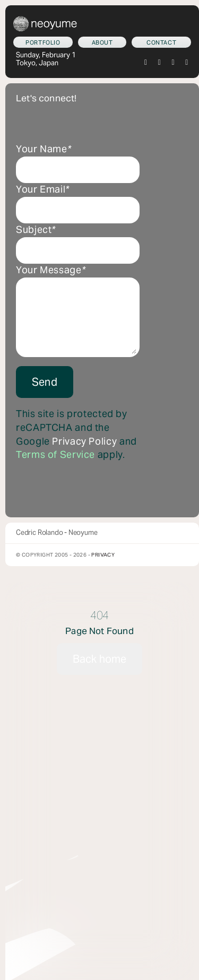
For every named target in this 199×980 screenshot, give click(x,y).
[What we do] (43, 42)
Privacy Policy (84, 441)
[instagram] (160, 63)
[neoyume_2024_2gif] (45, 20)
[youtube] (187, 63)
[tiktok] (174, 63)
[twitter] (146, 63)
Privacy (103, 555)
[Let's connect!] (161, 42)
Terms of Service (55, 455)
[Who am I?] (102, 42)
